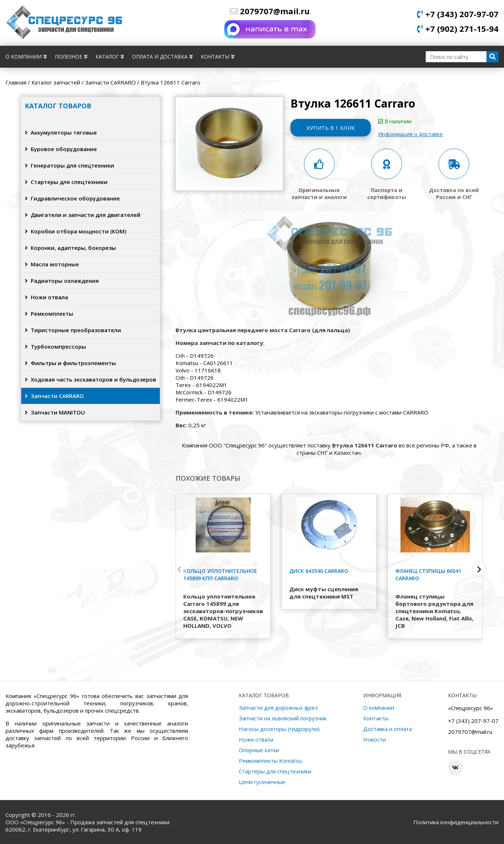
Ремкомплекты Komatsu (270, 761)
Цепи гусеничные (262, 782)
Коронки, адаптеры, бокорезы (70, 248)
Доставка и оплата (388, 729)
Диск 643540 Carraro (319, 571)
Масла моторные (52, 264)
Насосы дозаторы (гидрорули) (279, 729)
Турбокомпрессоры (55, 346)
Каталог (110, 57)
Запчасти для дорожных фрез (278, 708)
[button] (479, 569)
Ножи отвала (46, 297)
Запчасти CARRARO (54, 396)
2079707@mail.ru (270, 11)
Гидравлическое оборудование (72, 198)
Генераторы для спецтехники (69, 165)
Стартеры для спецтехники (66, 182)
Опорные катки (259, 750)
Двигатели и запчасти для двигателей (83, 215)
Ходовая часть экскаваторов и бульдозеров (91, 379)
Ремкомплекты (49, 314)
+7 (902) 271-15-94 (458, 29)
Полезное (71, 57)
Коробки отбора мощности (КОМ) (76, 231)
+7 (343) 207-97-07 (458, 14)
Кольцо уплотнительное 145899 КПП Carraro (220, 575)
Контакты (218, 57)
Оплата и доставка (162, 57)
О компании (26, 57)
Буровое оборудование (61, 149)
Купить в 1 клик (331, 128)
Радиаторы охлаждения (62, 281)
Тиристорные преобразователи (73, 330)
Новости (375, 739)
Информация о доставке (411, 134)
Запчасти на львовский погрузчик (283, 718)
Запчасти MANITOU (55, 412)
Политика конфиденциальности (456, 822)
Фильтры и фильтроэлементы (70, 363)
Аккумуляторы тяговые (61, 132)
